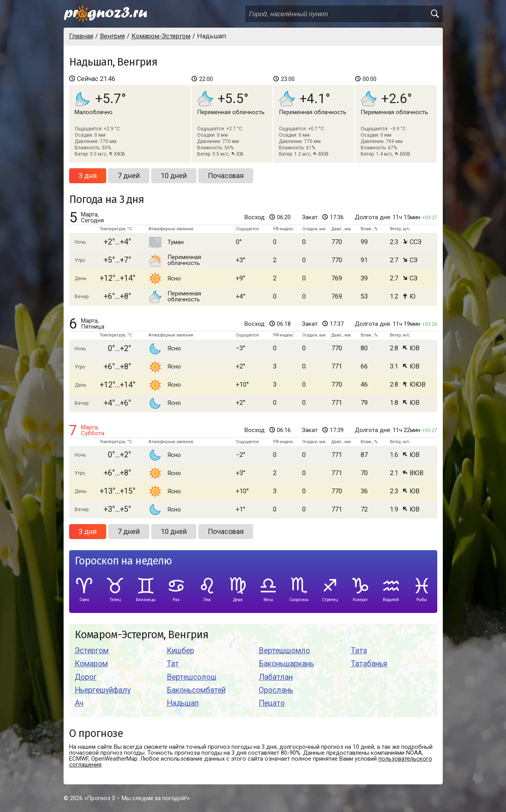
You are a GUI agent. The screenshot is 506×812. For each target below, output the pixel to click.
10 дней (174, 176)
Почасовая (226, 176)
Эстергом (92, 651)
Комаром (91, 664)
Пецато (272, 703)
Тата (359, 651)
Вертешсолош (192, 677)
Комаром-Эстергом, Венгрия (141, 635)
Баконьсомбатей (196, 690)
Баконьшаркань (286, 664)
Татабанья (369, 664)
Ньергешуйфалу (103, 690)
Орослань (276, 690)
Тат (173, 664)
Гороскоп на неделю (123, 561)
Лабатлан (276, 677)
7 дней (129, 176)
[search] (435, 14)
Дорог (86, 677)
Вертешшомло (284, 651)
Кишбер (181, 651)
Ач (79, 703)
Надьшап (183, 703)
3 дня (88, 176)
